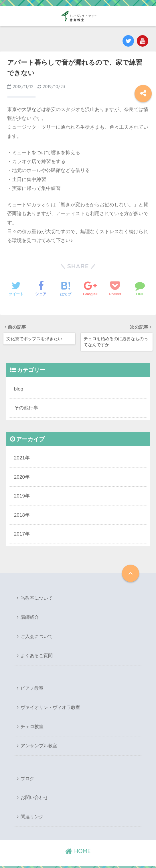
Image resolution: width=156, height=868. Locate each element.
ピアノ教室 (32, 685)
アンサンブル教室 (39, 742)
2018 (19, 513)
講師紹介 (30, 615)
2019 (19, 494)
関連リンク (32, 813)
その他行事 (26, 407)
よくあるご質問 (37, 653)
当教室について (37, 596)
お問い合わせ (34, 794)
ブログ (27, 775)
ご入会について (37, 634)
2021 (19, 457)
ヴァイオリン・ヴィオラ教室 (50, 704)
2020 (19, 475)
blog (19, 388)
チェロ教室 (32, 723)
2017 (19, 532)
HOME (78, 847)
